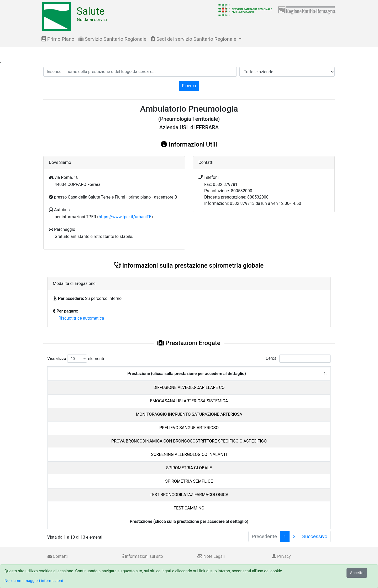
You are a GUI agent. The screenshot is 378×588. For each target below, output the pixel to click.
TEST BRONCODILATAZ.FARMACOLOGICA (189, 495)
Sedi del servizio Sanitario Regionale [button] (194, 39)
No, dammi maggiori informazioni (34, 581)
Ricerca (189, 86)
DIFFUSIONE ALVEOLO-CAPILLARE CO (189, 387)
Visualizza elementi (76, 359)
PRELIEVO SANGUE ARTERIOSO (189, 428)
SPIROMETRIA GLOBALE (189, 468)
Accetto (357, 573)
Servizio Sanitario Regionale (112, 39)
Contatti (58, 556)
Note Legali (211, 556)
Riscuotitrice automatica (81, 318)
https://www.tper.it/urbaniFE (125, 217)
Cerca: (298, 359)
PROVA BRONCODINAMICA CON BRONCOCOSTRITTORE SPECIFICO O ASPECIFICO (189, 441)
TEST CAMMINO (189, 508)
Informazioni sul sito (143, 556)
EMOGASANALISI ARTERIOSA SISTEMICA (189, 401)
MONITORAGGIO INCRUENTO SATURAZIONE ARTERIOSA (189, 414)
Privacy (281, 556)
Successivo (315, 536)
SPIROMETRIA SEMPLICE (189, 481)
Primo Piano (58, 39)
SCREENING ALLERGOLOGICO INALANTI (189, 454)
